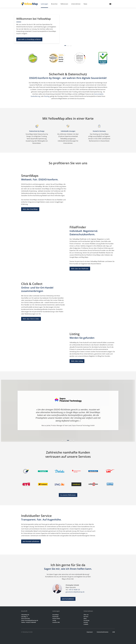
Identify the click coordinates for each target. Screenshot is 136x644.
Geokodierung (35, 96)
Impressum (90, 632)
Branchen (54, 4)
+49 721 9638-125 (74, 590)
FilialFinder (55, 617)
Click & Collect (56, 618)
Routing (47, 96)
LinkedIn (86, 624)
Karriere (86, 617)
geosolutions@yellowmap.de (75, 592)
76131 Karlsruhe (25, 618)
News (85, 4)
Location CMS (56, 622)
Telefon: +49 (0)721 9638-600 (28, 622)
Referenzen (64, 4)
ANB (114, 632)
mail (110, 4)
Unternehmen (76, 4)
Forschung (86, 620)
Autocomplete (99, 94)
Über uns (86, 615)
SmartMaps (56, 615)
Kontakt (86, 622)
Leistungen (44, 4)
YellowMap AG (25, 615)
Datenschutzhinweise (103, 632)
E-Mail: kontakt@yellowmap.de (30, 620)
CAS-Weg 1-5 (24, 617)
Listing (54, 620)
